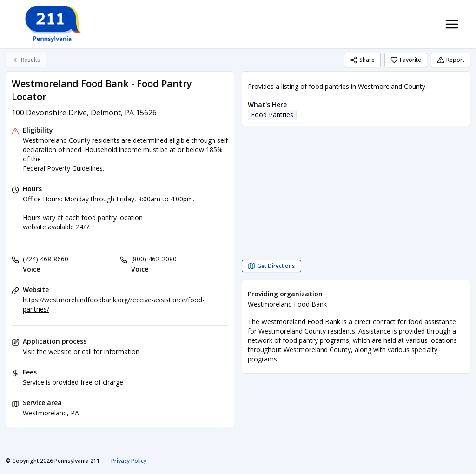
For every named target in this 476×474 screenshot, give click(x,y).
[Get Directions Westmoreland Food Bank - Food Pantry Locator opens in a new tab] (271, 266)
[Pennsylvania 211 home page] (52, 24)
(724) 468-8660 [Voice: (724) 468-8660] (46, 259)
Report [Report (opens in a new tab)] (451, 60)
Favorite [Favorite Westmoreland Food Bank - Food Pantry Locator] (406, 60)
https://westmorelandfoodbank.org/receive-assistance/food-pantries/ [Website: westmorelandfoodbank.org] (114, 304)
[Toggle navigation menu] (452, 24)
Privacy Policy (129, 461)
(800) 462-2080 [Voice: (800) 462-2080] (154, 259)
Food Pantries (272, 115)
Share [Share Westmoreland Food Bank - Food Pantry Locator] (362, 60)
